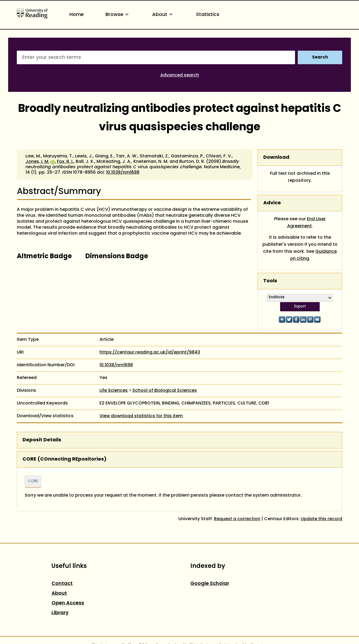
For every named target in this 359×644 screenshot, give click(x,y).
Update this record (321, 519)
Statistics (208, 15)
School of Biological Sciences (165, 391)
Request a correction (237, 519)
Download (276, 158)
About (163, 15)
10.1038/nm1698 (123, 173)
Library (60, 613)
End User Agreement (307, 223)
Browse (118, 15)
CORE (33, 481)
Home (77, 15)
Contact (62, 584)
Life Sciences (114, 391)
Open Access (68, 603)
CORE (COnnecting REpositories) (65, 459)
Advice (272, 203)
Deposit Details (42, 440)
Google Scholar (210, 584)
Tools (270, 281)
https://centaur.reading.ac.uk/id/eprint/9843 (150, 352)
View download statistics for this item (141, 416)
